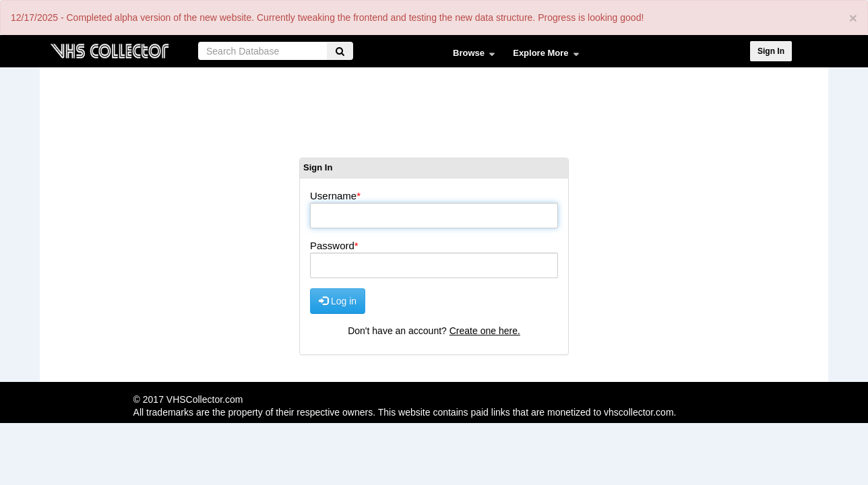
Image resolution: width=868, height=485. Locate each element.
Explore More (543, 56)
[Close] (853, 18)
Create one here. (485, 331)
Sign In (771, 51)
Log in (338, 301)
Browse (471, 56)
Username (333, 196)
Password (332, 246)
